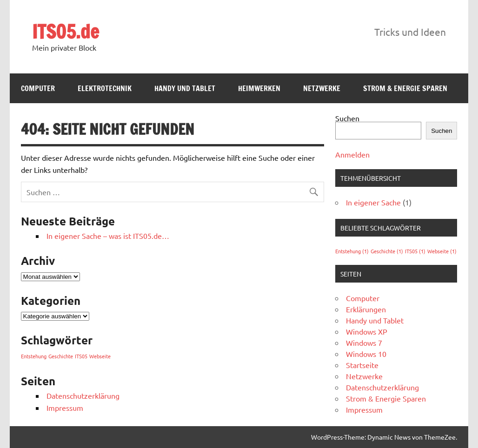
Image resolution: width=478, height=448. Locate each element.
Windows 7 (364, 343)
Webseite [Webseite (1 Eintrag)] (100, 356)
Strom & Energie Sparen (405, 88)
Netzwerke (322, 88)
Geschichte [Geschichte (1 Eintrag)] (61, 356)
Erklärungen (366, 309)
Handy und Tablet (185, 88)
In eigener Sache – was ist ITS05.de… (108, 236)
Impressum (65, 408)
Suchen (347, 118)
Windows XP (367, 331)
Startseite (362, 365)
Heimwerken (259, 88)
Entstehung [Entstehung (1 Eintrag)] (34, 356)
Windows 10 (366, 354)
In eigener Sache (373, 202)
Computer (38, 88)
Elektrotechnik (105, 88)
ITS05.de (66, 31)
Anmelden (352, 154)
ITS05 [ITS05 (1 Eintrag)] (81, 356)
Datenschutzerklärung (83, 395)
